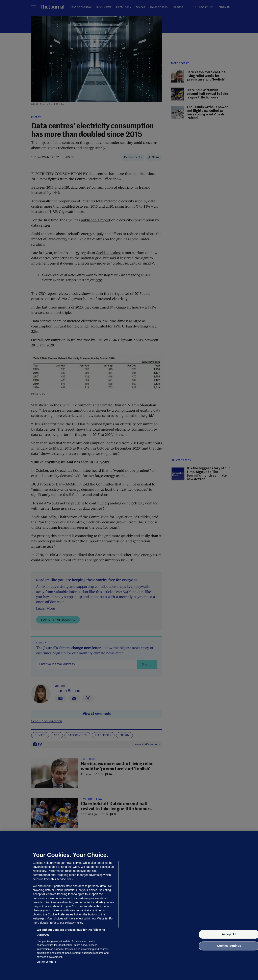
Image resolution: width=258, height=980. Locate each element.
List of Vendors (46, 962)
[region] (129, 906)
